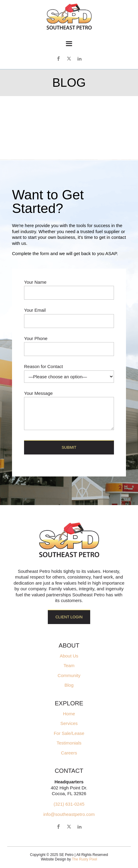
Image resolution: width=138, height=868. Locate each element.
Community (69, 676)
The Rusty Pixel (84, 859)
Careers (69, 753)
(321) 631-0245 (69, 804)
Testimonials (69, 743)
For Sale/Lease (69, 733)
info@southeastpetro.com (69, 814)
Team (69, 666)
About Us (69, 656)
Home (69, 714)
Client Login (69, 617)
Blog (69, 685)
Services (69, 723)
